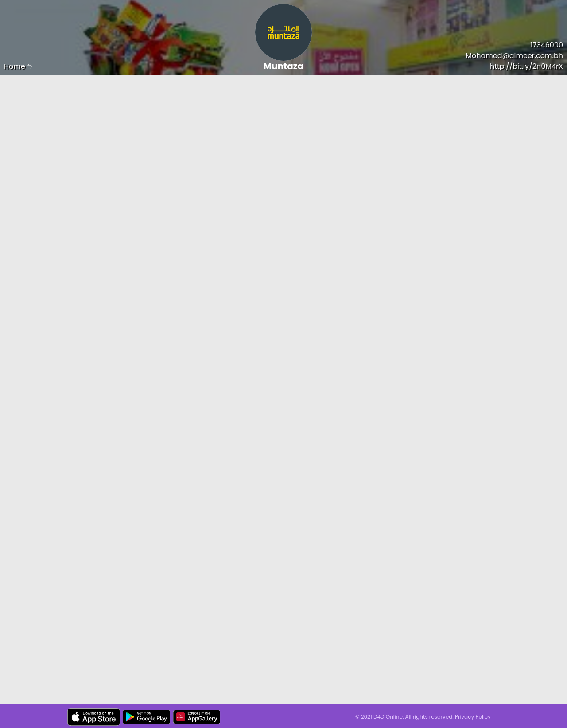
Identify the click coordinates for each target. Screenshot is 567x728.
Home (18, 66)
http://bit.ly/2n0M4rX (526, 66)
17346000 (547, 45)
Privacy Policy (473, 717)
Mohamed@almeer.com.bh (514, 56)
